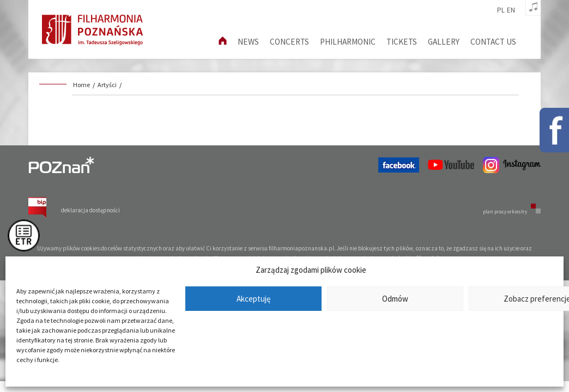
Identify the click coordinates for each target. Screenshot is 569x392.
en (511, 10)
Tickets (402, 42)
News (248, 42)
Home (81, 85)
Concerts (289, 42)
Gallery (444, 42)
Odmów (395, 299)
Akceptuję (253, 299)
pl (501, 10)
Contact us (493, 42)
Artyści (107, 85)
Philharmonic (348, 42)
